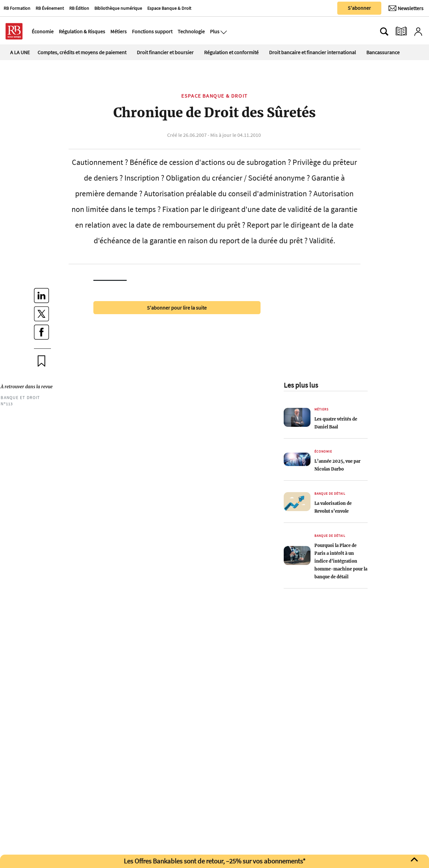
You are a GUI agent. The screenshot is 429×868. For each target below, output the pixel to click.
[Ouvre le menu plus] (223, 31)
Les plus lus (301, 385)
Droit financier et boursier (165, 52)
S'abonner (359, 8)
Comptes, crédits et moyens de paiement (82, 52)
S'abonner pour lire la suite (177, 308)
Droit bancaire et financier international (312, 52)
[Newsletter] (406, 8)
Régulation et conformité (231, 52)
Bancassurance (383, 52)
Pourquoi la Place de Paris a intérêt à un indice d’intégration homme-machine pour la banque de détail (341, 561)
